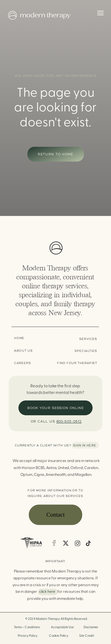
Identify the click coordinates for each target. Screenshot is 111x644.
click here (47, 592)
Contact (56, 515)
